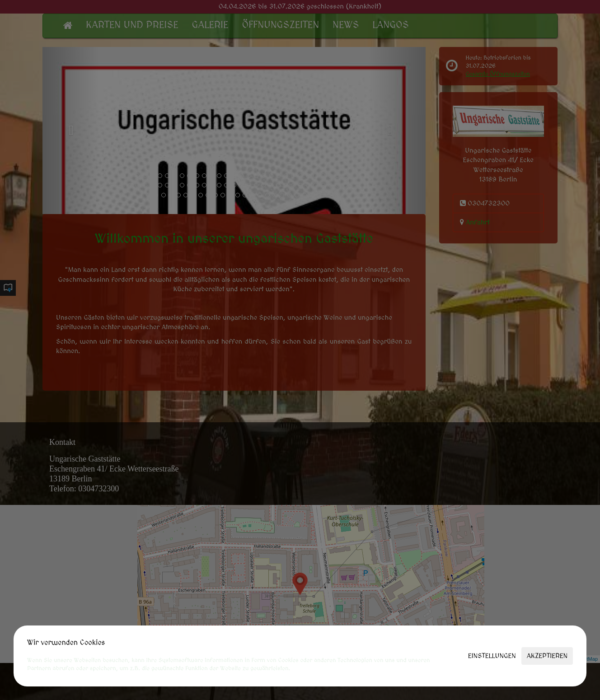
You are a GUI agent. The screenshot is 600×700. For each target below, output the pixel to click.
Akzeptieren (547, 656)
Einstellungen (492, 656)
